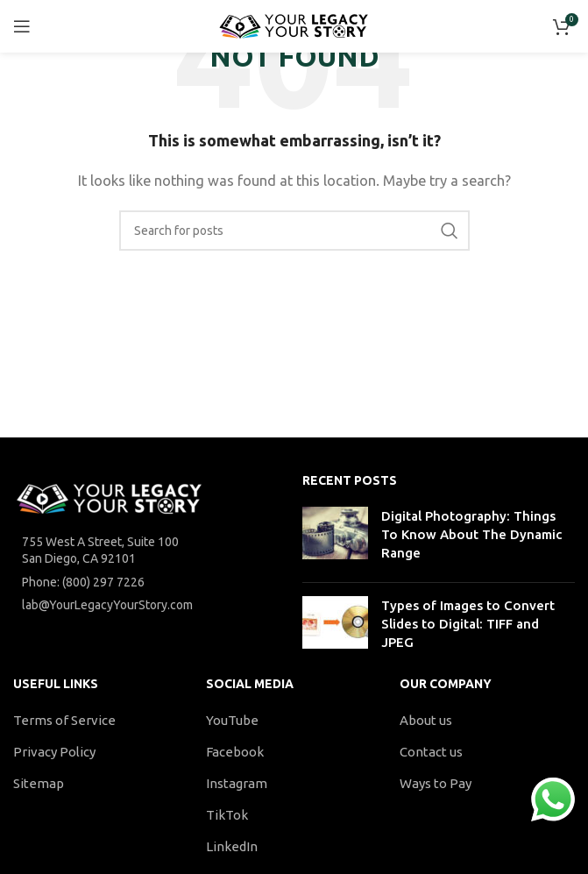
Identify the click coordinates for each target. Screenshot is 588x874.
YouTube (232, 720)
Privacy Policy (54, 752)
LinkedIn (232, 846)
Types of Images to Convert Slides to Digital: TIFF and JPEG (468, 624)
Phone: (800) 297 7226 (83, 582)
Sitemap (39, 783)
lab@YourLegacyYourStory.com (107, 605)
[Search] (294, 231)
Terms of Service (64, 720)
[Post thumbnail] (335, 538)
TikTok (227, 815)
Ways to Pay (436, 783)
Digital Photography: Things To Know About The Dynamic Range (471, 534)
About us (426, 720)
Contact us (431, 752)
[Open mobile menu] (22, 26)
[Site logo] (294, 25)
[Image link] (110, 497)
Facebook (235, 752)
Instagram (237, 783)
